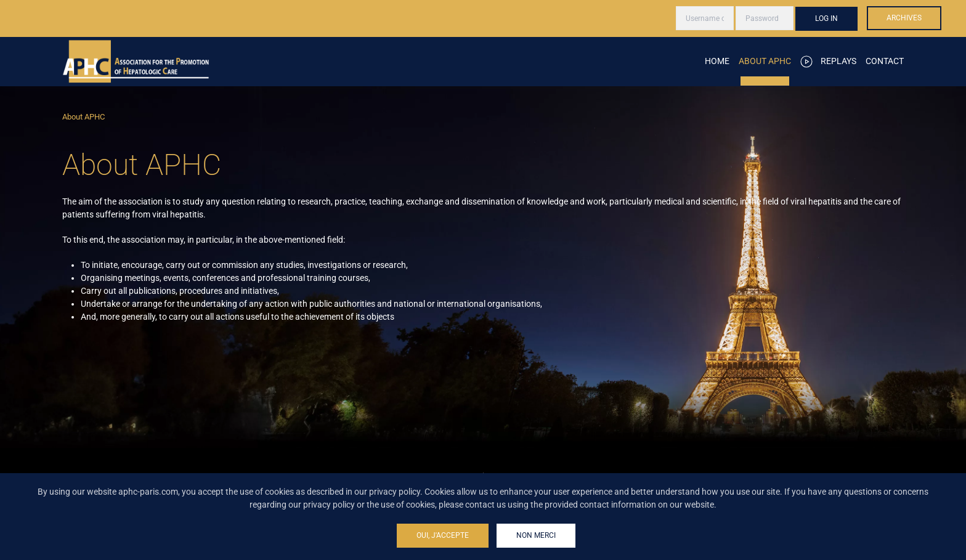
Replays (829, 62)
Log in (826, 18)
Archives (904, 18)
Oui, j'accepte (443, 535)
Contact (885, 61)
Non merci (536, 535)
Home (717, 61)
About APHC (765, 61)
